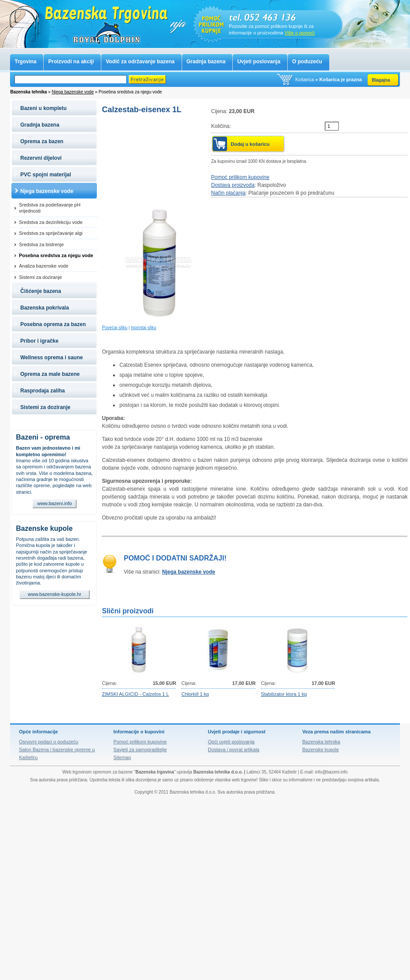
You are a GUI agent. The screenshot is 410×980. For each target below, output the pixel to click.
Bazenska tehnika (321, 742)
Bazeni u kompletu (43, 108)
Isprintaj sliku (144, 328)
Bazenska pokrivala (44, 308)
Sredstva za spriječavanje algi (51, 233)
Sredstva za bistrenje (41, 244)
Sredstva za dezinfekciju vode (51, 222)
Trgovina (25, 62)
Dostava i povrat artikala (234, 750)
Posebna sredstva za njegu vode (56, 255)
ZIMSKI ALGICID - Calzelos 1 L (135, 694)
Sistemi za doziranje (40, 277)
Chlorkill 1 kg (195, 694)
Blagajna (381, 80)
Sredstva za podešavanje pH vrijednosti (50, 208)
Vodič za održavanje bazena (140, 62)
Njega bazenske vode (73, 92)
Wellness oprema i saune (51, 358)
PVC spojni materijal (45, 175)
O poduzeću (307, 62)
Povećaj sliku (114, 328)
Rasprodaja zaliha (42, 391)
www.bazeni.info (55, 503)
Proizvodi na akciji (71, 62)
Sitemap (122, 757)
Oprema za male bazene (50, 374)
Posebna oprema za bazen (53, 324)
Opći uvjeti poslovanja (231, 742)
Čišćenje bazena (40, 291)
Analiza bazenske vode (43, 266)
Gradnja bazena (206, 62)
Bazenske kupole (44, 528)
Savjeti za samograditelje (140, 750)
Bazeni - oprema (43, 437)
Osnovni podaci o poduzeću (48, 742)
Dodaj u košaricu (250, 144)
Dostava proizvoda (233, 185)
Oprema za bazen (42, 141)
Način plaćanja (228, 193)
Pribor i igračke (39, 341)
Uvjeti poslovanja (259, 62)
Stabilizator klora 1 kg (284, 694)
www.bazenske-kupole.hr (55, 594)
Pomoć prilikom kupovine (240, 177)
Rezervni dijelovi (41, 158)
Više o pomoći (300, 33)
